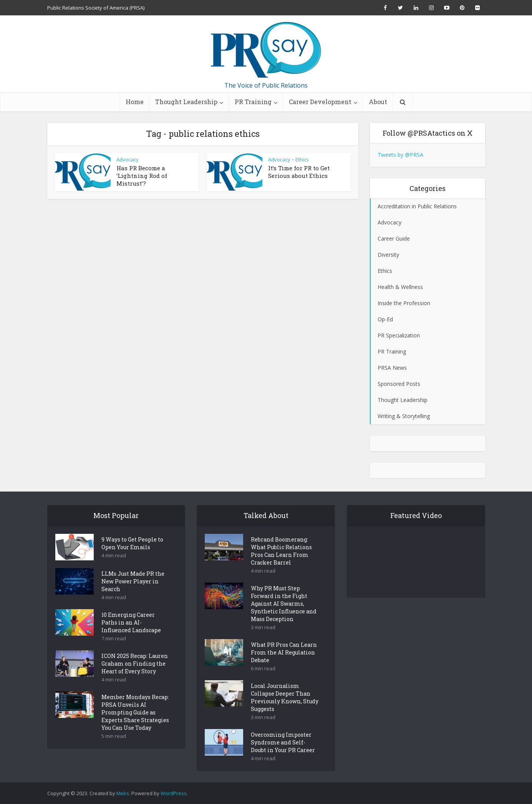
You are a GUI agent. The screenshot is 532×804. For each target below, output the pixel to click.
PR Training (253, 102)
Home (135, 102)
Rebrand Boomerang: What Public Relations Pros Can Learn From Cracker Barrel (281, 564)
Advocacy (128, 159)
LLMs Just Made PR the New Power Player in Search (133, 595)
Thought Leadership (186, 102)
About (378, 102)
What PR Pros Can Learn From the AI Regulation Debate (284, 666)
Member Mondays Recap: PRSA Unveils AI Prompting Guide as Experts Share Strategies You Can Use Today (135, 726)
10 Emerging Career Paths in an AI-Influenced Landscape (131, 636)
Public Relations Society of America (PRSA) (96, 8)
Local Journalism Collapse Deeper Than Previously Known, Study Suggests (285, 711)
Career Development (320, 102)
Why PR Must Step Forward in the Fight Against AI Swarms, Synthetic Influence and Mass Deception (284, 617)
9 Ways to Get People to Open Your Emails (132, 557)
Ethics (302, 159)
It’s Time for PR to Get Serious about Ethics (299, 172)
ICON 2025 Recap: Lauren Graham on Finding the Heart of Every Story (135, 677)
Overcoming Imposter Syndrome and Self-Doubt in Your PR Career (283, 756)
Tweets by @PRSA (400, 155)
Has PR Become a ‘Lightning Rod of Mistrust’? (142, 176)
